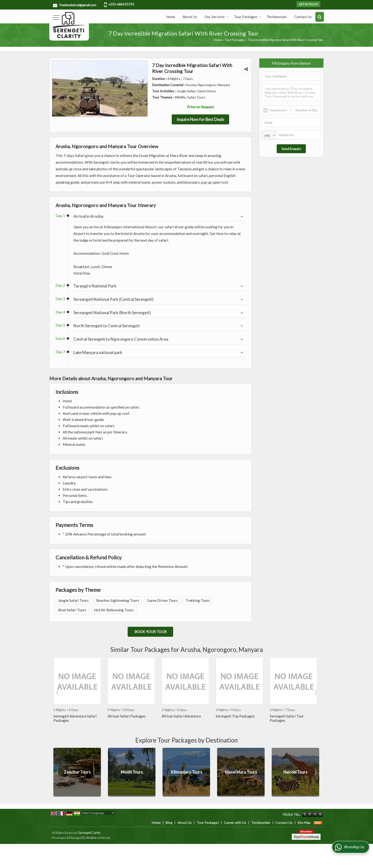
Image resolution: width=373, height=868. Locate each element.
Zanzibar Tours (132, 772)
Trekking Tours (198, 600)
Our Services (216, 17)
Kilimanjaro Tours (241, 772)
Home (171, 17)
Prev (58, 692)
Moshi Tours (186, 772)
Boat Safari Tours (72, 610)
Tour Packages (248, 17)
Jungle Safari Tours (73, 600)
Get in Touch (308, 4)
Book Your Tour (151, 632)
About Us (190, 17)
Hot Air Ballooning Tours (114, 610)
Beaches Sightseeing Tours (118, 600)
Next (315, 692)
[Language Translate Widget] (98, 813)
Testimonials (277, 17)
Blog (169, 823)
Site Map (304, 823)
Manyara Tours (77, 772)
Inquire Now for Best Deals (200, 119)
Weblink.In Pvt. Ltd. (98, 838)
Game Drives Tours (162, 600)
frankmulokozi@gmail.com (78, 5)
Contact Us (303, 17)
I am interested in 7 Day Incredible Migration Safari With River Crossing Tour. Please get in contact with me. (291, 93)
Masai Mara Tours (296, 772)
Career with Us (235, 823)
